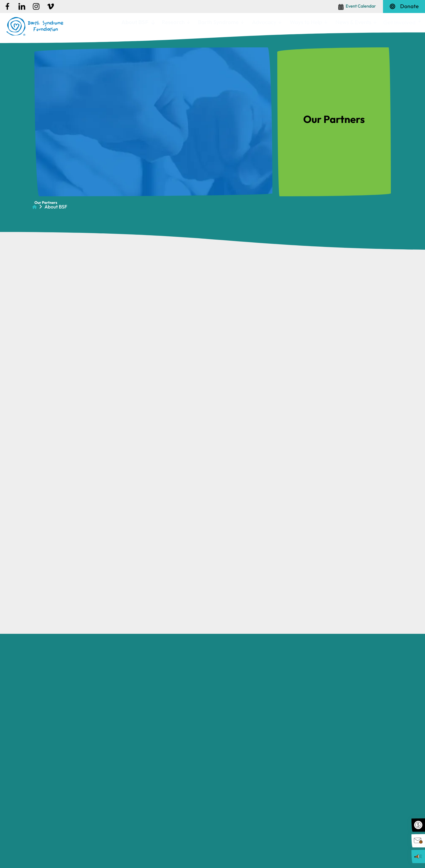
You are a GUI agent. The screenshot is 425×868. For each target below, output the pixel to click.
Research (173, 22)
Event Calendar (361, 6)
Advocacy (264, 22)
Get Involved (399, 22)
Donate (404, 6)
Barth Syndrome (218, 22)
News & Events (354, 22)
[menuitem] (138, 22)
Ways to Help (306, 22)
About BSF (135, 22)
